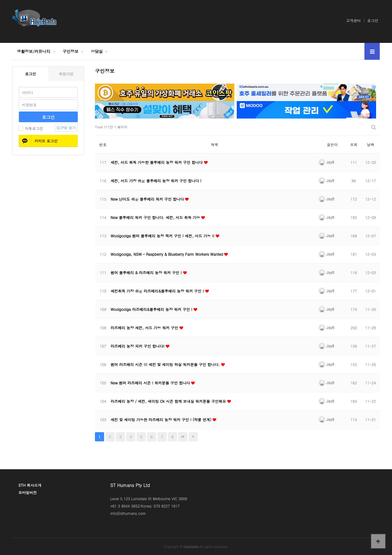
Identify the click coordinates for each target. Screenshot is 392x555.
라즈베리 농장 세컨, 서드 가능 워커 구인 (145, 328)
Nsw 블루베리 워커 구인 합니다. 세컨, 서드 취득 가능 (156, 217)
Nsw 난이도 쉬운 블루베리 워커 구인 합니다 (148, 199)
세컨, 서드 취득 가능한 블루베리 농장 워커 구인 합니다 (157, 162)
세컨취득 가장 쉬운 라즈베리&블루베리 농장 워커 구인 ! (158, 291)
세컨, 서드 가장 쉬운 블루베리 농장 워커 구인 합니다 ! (156, 181)
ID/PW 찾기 (66, 128)
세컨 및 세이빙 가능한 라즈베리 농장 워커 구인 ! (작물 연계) (162, 419)
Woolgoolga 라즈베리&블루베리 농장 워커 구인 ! (152, 309)
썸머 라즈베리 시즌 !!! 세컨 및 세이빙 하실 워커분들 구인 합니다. (166, 364)
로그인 (373, 20)
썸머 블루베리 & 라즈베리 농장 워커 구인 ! (147, 272)
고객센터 (353, 20)
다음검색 (193, 437)
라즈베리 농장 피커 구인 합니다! (138, 346)
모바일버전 (28, 492)
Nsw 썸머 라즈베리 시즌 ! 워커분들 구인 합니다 (151, 383)
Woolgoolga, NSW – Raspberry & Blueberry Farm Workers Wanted (167, 254)
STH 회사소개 (30, 485)
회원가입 (66, 74)
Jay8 (326, 162)
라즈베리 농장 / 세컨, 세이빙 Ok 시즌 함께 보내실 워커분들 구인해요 (169, 401)
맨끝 (183, 437)
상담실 (97, 51)
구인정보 (70, 51)
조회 (354, 144)
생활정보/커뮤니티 (34, 51)
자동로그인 (31, 128)
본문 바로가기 (0, 0)
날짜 (371, 144)
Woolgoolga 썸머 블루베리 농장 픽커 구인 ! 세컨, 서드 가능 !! (163, 236)
